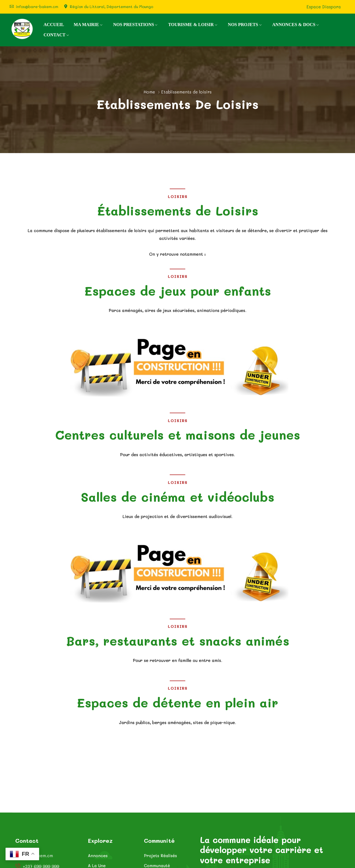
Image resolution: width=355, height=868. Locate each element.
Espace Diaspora (324, 7)
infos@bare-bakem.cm (37, 7)
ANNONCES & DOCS (294, 25)
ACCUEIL (54, 25)
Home (149, 92)
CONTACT (54, 35)
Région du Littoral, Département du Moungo (111, 7)
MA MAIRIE (86, 25)
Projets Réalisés (160, 856)
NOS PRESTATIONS (134, 25)
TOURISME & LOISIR (191, 25)
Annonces (98, 856)
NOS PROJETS (243, 25)
